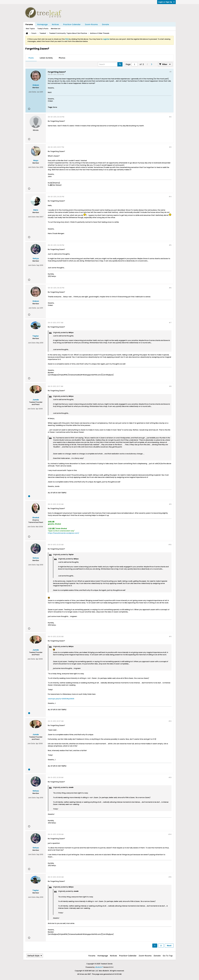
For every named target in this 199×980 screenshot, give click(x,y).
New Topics (30, 29)
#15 (170, 877)
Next (169, 946)
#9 (170, 504)
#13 (170, 777)
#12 (170, 721)
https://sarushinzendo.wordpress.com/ (63, 533)
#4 (170, 197)
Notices (55, 24)
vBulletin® (99, 967)
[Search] (110, 64)
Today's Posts (43, 29)
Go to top (168, 956)
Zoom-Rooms (91, 24)
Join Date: (32, 92)
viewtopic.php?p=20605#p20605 (61, 699)
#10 (170, 545)
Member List (56, 29)
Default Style (35, 956)
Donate (105, 24)
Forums (29, 24)
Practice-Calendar (72, 24)
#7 (170, 323)
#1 (170, 72)
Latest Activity (46, 58)
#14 (170, 834)
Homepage (42, 24)
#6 (170, 288)
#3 (170, 147)
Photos (62, 58)
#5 (170, 245)
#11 (170, 637)
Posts (31, 58)
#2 (170, 117)
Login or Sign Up (166, 2)
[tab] (31, 58)
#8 (170, 386)
